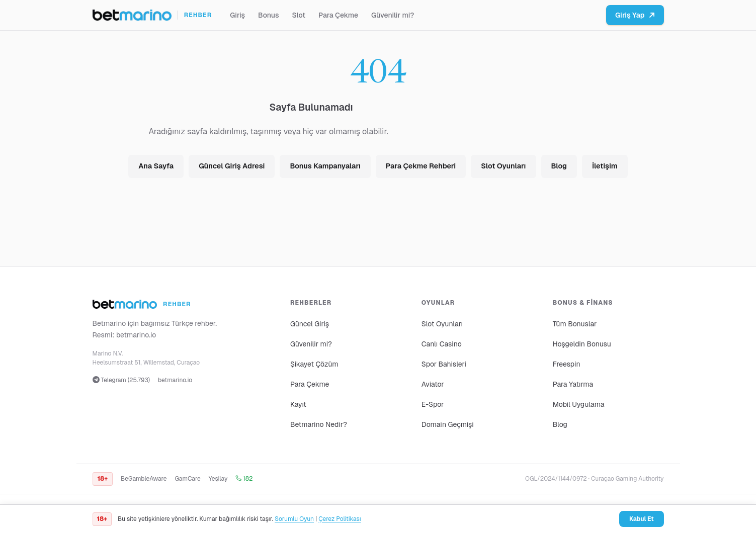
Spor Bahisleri (444, 364)
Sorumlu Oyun (294, 519)
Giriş (237, 15)
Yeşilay (218, 479)
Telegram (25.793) (121, 380)
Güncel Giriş (310, 324)
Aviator (433, 384)
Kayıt (298, 404)
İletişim (605, 166)
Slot (299, 15)
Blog (559, 166)
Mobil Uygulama (579, 404)
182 (244, 479)
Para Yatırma (573, 384)
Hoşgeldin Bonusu (582, 344)
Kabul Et (642, 519)
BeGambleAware (144, 479)
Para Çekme (338, 15)
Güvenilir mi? (393, 15)
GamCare (187, 479)
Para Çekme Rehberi (421, 166)
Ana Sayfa (156, 166)
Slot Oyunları (503, 166)
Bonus (268, 15)
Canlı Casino (442, 344)
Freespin (567, 364)
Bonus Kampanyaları (325, 166)
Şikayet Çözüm (314, 364)
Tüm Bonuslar (575, 324)
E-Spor (433, 404)
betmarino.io (136, 335)
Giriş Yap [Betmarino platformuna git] (635, 15)
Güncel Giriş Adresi (232, 166)
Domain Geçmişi (448, 424)
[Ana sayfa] (152, 15)
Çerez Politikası (340, 519)
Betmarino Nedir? (319, 424)
